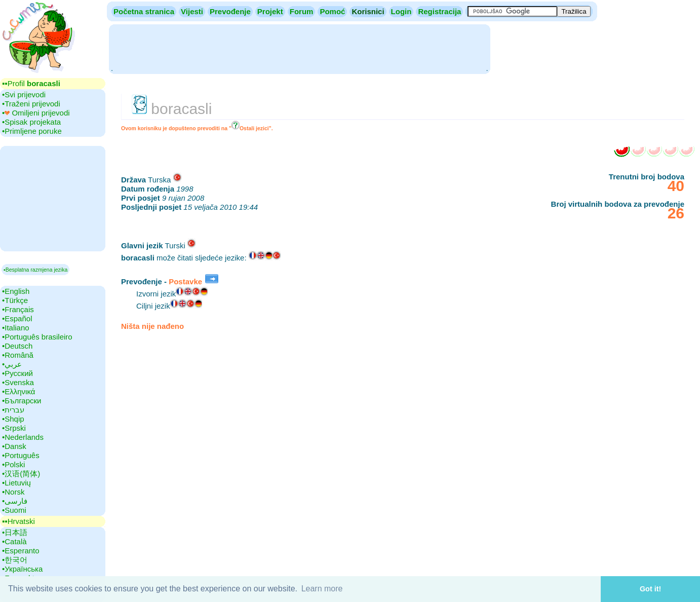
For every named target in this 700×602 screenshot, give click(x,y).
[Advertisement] (299, 48)
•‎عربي (12, 364)
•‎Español (17, 318)
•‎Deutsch (17, 346)
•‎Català (14, 541)
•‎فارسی (15, 501)
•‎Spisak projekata (31, 122)
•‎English (16, 291)
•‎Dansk (14, 446)
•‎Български (22, 401)
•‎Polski (13, 464)
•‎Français (18, 309)
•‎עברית (13, 410)
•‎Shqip (13, 419)
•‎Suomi (14, 510)
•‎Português (21, 455)
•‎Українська (22, 569)
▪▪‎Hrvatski (18, 521)
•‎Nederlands (23, 437)
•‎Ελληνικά (18, 391)
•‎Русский (17, 373)
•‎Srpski (14, 428)
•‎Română (18, 355)
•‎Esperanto (21, 551)
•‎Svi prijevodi (24, 95)
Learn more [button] (322, 589)
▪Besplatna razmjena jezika (35, 270)
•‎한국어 (15, 560)
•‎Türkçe (15, 300)
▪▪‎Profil (31, 83)
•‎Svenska (18, 382)
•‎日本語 (15, 532)
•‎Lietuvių (16, 483)
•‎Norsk (13, 492)
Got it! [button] (650, 589)
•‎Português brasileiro (37, 337)
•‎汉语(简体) (21, 474)
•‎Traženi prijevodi (31, 104)
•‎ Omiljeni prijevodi (36, 113)
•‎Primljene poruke (32, 131)
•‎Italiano (16, 328)
